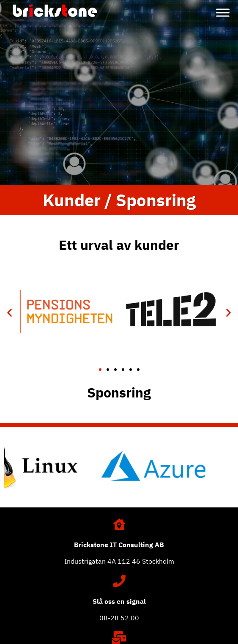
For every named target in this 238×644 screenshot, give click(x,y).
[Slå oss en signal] (119, 581)
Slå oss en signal (119, 601)
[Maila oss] (119, 638)
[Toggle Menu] (223, 12)
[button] (10, 313)
